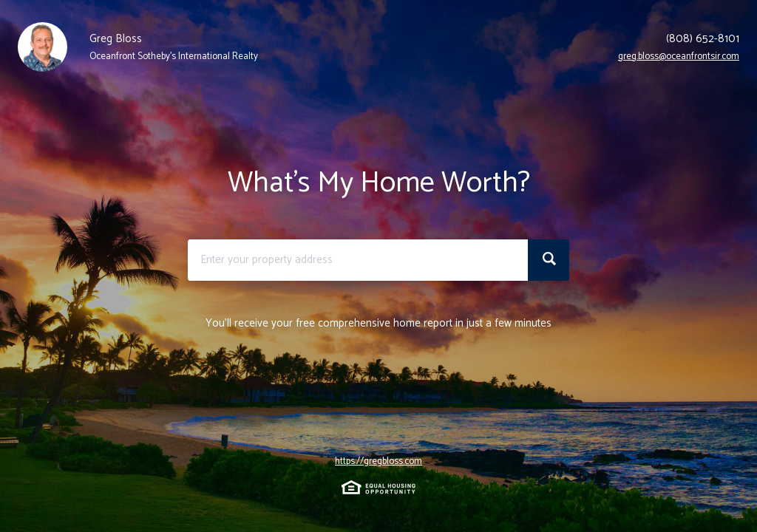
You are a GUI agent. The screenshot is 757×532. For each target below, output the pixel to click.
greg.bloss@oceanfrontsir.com (679, 57)
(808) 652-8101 (703, 39)
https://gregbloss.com (378, 462)
